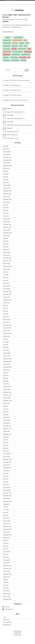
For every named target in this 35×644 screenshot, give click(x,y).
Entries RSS (17, 640)
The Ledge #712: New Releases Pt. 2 (12, 92)
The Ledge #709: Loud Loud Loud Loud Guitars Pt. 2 (16, 107)
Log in (5, 624)
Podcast (7, 614)
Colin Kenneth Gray (12, 142)
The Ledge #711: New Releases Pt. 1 (12, 97)
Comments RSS (17, 641)
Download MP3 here (8, 39)
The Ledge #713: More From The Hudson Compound (16, 87)
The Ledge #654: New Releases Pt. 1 (15, 119)
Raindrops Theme (18, 642)
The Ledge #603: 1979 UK (12, 139)
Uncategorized (9, 616)
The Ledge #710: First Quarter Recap (12, 102)
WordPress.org (7, 632)
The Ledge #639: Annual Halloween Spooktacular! (18, 132)
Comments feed (7, 629)
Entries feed (6, 627)
